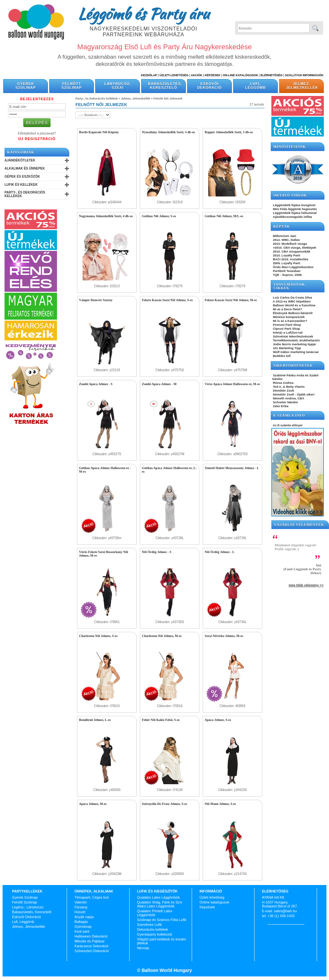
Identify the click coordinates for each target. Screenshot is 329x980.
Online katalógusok (214, 902)
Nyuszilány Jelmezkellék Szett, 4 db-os (168, 132)
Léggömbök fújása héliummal (294, 213)
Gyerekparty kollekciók (155, 934)
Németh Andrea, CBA (288, 398)
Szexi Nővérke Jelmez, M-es (224, 636)
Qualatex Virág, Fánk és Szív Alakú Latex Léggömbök (160, 904)
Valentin (81, 902)
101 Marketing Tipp (286, 348)
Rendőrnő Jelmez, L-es (95, 720)
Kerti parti (82, 931)
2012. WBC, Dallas (286, 240)
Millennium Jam (284, 236)
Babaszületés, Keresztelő (165, 86)
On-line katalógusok (240, 75)
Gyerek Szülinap (26, 86)
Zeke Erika (280, 406)
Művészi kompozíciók (288, 317)
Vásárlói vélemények (299, 525)
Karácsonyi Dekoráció (91, 946)
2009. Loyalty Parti (286, 263)
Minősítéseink (290, 147)
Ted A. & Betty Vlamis (288, 387)
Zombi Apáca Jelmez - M (159, 384)
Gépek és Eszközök (22, 177)
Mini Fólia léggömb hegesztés (295, 209)
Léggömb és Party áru (143, 14)
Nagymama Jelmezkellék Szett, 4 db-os (106, 216)
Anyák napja (84, 917)
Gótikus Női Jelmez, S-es (159, 216)
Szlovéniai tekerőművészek (293, 336)
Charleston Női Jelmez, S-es (98, 636)
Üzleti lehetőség (212, 897)
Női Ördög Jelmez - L (220, 552)
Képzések (213, 75)
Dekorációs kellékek (153, 929)
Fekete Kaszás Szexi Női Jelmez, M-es (231, 300)
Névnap (143, 948)
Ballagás (81, 922)
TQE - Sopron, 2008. (287, 275)
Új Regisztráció (37, 139)
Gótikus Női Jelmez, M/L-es (224, 216)
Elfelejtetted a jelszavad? (37, 133)
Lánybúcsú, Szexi (118, 86)
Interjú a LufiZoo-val (287, 332)
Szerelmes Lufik (149, 925)
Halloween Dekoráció (91, 936)
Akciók (197, 75)
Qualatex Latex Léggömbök (158, 897)
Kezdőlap (149, 75)
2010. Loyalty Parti (286, 255)
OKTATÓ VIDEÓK (290, 195)
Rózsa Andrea (283, 383)
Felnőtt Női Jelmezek (168, 99)
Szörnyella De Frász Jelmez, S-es (164, 804)
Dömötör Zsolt (283, 390)
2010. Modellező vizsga (289, 244)
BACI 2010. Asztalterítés (290, 259)
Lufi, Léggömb (255, 86)
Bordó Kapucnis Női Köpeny (99, 132)
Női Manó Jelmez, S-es (220, 804)
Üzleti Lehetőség (174, 75)
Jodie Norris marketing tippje (294, 344)
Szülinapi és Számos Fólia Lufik (162, 920)
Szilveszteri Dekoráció (92, 951)
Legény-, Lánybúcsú (28, 907)
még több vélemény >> (306, 585)
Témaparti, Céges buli (92, 897)
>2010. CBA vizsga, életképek (294, 248)
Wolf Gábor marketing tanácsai (295, 352)
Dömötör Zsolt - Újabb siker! (293, 394)
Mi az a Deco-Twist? (287, 309)
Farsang (81, 907)
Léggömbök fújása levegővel (294, 205)
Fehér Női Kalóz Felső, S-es (161, 720)
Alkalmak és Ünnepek (25, 168)
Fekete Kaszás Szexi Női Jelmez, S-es (167, 300)
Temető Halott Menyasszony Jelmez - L (232, 468)
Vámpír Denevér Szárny (96, 300)
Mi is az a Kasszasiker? (290, 321)
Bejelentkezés (37, 99)
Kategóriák (21, 152)
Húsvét (80, 912)
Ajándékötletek (20, 160)
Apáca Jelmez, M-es (93, 804)
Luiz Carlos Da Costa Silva (292, 297)
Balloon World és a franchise (294, 305)
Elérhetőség (271, 75)
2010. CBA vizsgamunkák (291, 251)
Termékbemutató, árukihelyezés (296, 340)
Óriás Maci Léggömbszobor (293, 267)
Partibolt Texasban (286, 271)
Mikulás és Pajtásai (89, 941)
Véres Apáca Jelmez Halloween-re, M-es (232, 384)
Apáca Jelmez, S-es (218, 720)
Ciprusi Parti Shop (286, 329)
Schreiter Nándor (285, 402)
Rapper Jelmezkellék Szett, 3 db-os (229, 132)
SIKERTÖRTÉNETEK (293, 366)
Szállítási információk (304, 75)
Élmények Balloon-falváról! (292, 313)
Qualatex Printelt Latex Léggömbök (155, 913)
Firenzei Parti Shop (287, 325)
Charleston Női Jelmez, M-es (162, 636)
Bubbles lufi (281, 356)
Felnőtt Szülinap (72, 86)
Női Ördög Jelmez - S (157, 552)
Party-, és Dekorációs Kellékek (25, 194)
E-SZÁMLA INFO (289, 415)
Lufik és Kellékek (21, 185)
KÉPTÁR (281, 226)
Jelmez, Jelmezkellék (302, 86)
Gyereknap (83, 927)
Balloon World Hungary (166, 970)
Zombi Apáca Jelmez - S (96, 384)
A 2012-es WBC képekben (291, 301)
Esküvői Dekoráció (210, 86)
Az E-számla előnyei (287, 425)
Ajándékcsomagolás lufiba (292, 217)
